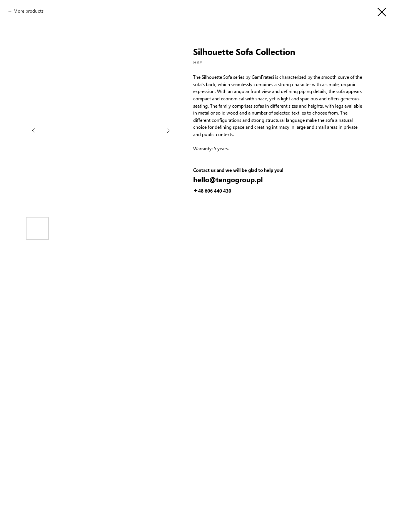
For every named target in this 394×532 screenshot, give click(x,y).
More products (28, 11)
